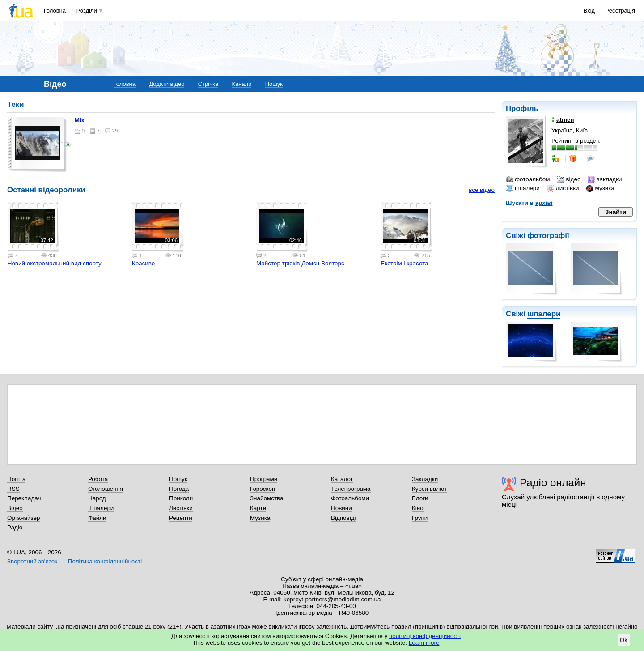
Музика (260, 518)
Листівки (181, 508)
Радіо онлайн (553, 483)
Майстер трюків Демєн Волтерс (300, 263)
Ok (624, 640)
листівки (563, 188)
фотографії (548, 236)
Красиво (143, 263)
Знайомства (267, 498)
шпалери (523, 188)
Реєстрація (620, 11)
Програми (264, 479)
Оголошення (106, 489)
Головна (55, 11)
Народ (97, 498)
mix (80, 120)
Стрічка (208, 84)
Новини (341, 508)
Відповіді (343, 518)
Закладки (425, 479)
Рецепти (181, 518)
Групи (420, 518)
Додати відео (167, 84)
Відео (15, 508)
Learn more (424, 643)
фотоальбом (528, 179)
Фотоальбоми (350, 498)
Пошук (274, 84)
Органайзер (23, 518)
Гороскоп (263, 489)
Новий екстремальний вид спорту (55, 263)
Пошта (16, 479)
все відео (482, 190)
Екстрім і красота (404, 263)
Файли (97, 518)
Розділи (87, 11)
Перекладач (24, 498)
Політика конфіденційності (105, 561)
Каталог (342, 479)
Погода (179, 489)
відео (569, 179)
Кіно (418, 508)
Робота (98, 479)
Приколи (181, 498)
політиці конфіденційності (425, 636)
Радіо (15, 527)
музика (600, 188)
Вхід (589, 11)
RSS (13, 489)
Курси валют (429, 489)
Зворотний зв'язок (32, 561)
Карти (258, 508)
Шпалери (101, 508)
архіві (544, 203)
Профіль (522, 108)
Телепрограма (351, 489)
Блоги (420, 498)
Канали (241, 84)
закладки (605, 179)
